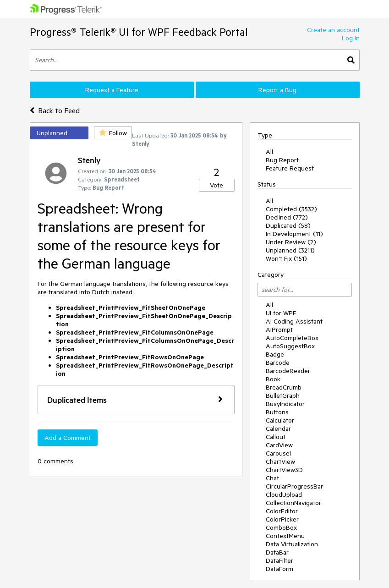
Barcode (278, 363)
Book (273, 379)
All (269, 152)
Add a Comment (68, 438)
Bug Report (282, 160)
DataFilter (279, 561)
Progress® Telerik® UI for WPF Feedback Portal (139, 32)
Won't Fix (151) (286, 258)
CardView (279, 445)
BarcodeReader (288, 371)
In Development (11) (294, 234)
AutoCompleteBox (292, 338)
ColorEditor (282, 511)
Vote (216, 185)
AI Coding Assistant (294, 321)
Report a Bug (277, 90)
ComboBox (281, 528)
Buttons (277, 412)
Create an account (333, 30)
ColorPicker (282, 519)
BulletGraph (283, 396)
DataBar (277, 552)
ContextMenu (285, 536)
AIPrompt (279, 330)
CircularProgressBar (294, 486)
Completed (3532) (291, 209)
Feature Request (290, 168)
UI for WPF (281, 313)
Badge (275, 354)
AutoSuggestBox (290, 346)
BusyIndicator (285, 404)
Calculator (280, 420)
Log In (351, 38)
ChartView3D (284, 470)
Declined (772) (287, 217)
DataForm (279, 569)
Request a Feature (112, 90)
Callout (276, 437)
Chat (272, 478)
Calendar (278, 429)
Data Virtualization (292, 544)
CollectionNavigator (293, 503)
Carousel (278, 453)
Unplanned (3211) (290, 250)
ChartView (280, 462)
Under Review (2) (291, 242)
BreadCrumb (284, 387)
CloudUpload (284, 495)
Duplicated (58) (288, 225)
